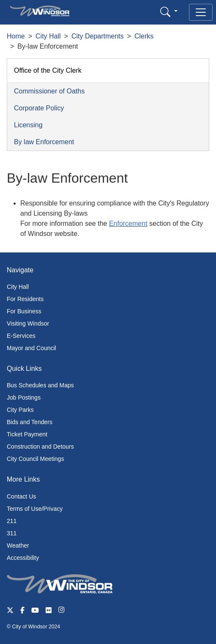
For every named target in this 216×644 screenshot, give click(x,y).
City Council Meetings (35, 459)
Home (16, 36)
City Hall (48, 36)
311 (12, 533)
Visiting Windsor (28, 323)
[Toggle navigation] (201, 12)
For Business (24, 311)
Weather (18, 545)
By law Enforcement (44, 142)
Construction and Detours (40, 447)
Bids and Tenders (30, 422)
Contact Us (21, 496)
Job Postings (24, 397)
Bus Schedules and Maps (40, 385)
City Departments (98, 36)
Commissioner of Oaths (49, 91)
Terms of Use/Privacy (35, 509)
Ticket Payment (27, 434)
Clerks (144, 36)
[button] (169, 12)
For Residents (25, 299)
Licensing (28, 125)
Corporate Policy (39, 108)
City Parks (20, 410)
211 (12, 521)
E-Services (21, 336)
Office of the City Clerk (48, 70)
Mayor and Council (31, 348)
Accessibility (23, 558)
